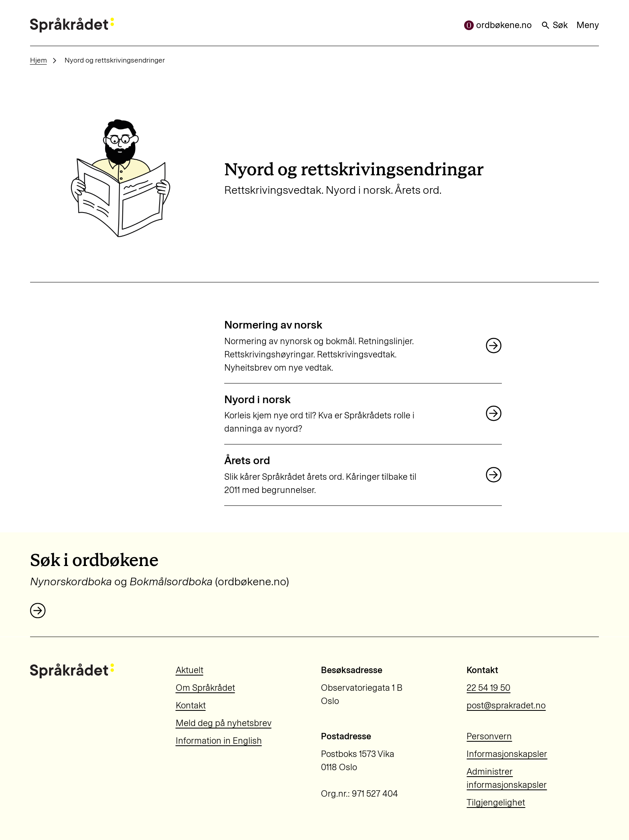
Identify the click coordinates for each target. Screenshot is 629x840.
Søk (554, 25)
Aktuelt (190, 670)
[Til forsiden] (72, 25)
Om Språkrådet (205, 688)
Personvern (489, 736)
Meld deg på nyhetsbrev (224, 723)
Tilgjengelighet (496, 802)
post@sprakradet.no (506, 705)
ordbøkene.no (498, 25)
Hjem (39, 60)
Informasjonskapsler (507, 754)
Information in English (219, 741)
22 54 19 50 (488, 688)
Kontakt (191, 705)
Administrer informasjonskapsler (507, 778)
